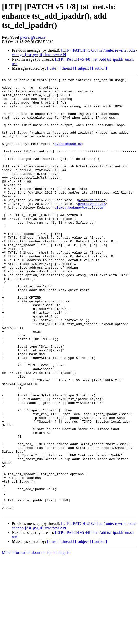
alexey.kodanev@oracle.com (79, 234)
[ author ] (100, 68)
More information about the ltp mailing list (36, 640)
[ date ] (53, 68)
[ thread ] (67, 68)
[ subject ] (83, 68)
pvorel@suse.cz (33, 37)
